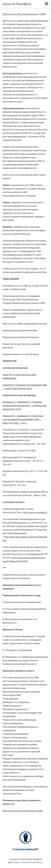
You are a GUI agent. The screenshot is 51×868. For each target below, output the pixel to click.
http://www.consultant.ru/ (35, 512)
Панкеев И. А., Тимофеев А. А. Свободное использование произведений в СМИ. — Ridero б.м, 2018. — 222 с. (23, 419)
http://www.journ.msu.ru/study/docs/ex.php (23, 811)
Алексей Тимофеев (17, 4)
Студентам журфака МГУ (26, 849)
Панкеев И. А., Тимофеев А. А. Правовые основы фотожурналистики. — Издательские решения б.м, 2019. (25, 405)
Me (10, 862)
